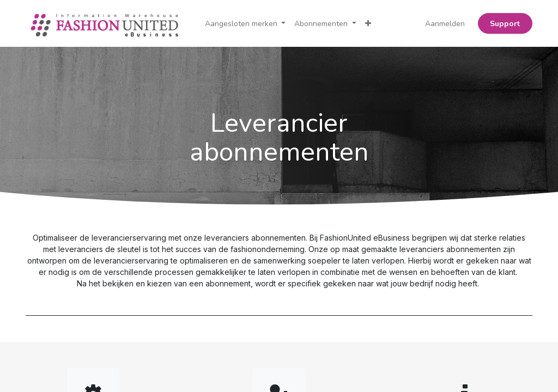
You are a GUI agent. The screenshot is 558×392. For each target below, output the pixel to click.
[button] (368, 24)
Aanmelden (445, 24)
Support (505, 24)
